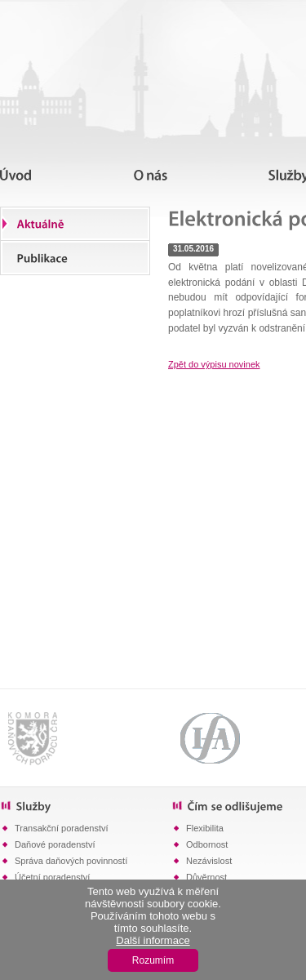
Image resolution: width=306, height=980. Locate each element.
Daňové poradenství (55, 844)
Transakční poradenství (62, 828)
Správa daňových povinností (71, 861)
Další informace (153, 940)
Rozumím (153, 960)
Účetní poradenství (52, 877)
